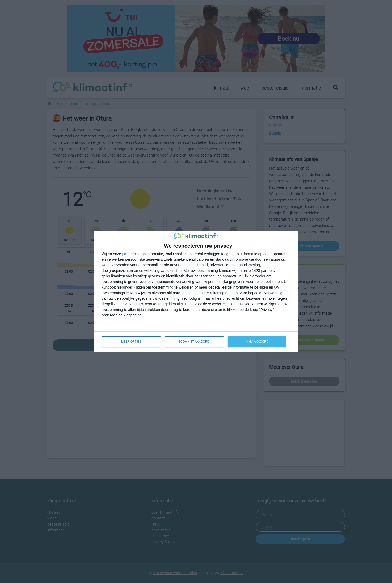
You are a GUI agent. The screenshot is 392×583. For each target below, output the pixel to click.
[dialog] (196, 291)
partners (129, 254)
